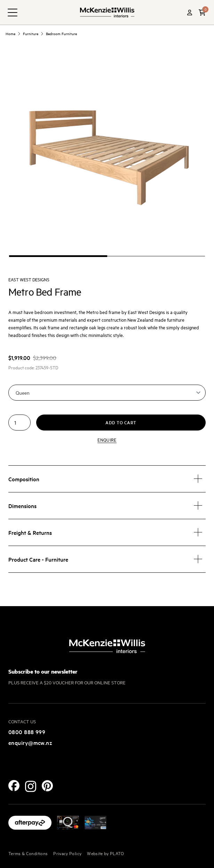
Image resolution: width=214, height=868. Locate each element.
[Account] (190, 13)
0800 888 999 (27, 732)
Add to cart (121, 422)
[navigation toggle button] (13, 13)
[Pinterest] (47, 786)
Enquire (107, 440)
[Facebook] (14, 786)
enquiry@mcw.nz (30, 742)
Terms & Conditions (28, 853)
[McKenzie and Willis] (107, 12)
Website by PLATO (106, 853)
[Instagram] (31, 786)
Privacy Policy (67, 853)
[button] (202, 13)
